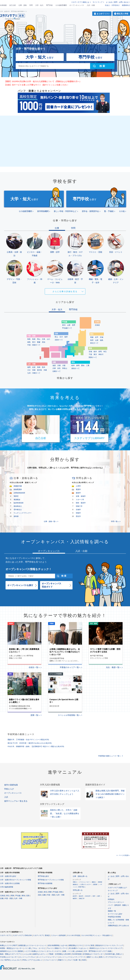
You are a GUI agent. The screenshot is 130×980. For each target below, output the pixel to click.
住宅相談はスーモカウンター (93, 954)
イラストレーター (84, 882)
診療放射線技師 (19, 493)
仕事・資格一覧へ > (51, 521)
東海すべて (75, 368)
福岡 (29, 367)
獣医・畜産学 (81, 503)
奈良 (59, 368)
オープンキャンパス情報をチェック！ (29, 569)
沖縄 (45, 370)
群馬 (100, 352)
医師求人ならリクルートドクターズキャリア (106, 948)
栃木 (95, 352)
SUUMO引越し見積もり (114, 954)
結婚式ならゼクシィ (40, 954)
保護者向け (126, 5)
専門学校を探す (43, 876)
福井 (66, 337)
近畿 (2, 898)
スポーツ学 (80, 500)
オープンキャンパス (77, 5)
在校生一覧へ (34, 667)
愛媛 (39, 342)
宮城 (102, 337)
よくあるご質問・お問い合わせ (117, 2)
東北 (8, 896)
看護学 (78, 489)
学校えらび (9, 789)
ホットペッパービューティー (47, 957)
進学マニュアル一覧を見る (16, 801)
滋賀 (54, 365)
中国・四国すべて (34, 345)
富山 (56, 337)
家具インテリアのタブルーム (110, 957)
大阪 (64, 365)
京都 (59, 365)
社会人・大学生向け (112, 5)
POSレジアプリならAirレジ (32, 960)
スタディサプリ (6, 935)
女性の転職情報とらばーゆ (57, 945)
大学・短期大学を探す (8, 876)
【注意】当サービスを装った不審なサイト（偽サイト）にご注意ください (36, 85)
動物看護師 (18, 489)
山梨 (69, 325)
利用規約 (111, 899)
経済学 (75, 896)
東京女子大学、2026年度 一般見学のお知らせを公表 (30, 743)
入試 (6, 797)
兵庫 (54, 368)
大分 (29, 370)
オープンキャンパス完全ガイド (52, 585)
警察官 (16, 496)
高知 (44, 342)
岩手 (97, 337)
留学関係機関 (43, 211)
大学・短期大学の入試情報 (10, 883)
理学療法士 (18, 510)
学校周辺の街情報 (114, 917)
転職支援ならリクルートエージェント (32, 945)
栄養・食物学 (81, 496)
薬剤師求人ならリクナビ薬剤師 (11, 951)
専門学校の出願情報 (45, 883)
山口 (48, 339)
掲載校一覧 (112, 911)
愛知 (83, 365)
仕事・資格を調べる (80, 876)
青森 (92, 337)
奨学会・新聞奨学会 (90, 211)
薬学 (99, 896)
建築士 (94, 882)
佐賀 (34, 367)
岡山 (39, 339)
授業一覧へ (35, 715)
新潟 (64, 325)
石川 (61, 337)
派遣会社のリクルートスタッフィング (109, 945)
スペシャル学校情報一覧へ (69, 715)
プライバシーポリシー (116, 902)
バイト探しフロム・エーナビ (35, 948)
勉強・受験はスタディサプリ (11, 954)
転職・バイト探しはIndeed (73, 951)
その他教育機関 (61, 5)
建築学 (78, 493)
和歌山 (65, 368)
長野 (74, 325)
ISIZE (84, 960)
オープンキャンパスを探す (20, 585)
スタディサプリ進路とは (80, 2)
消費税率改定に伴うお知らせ (118, 926)
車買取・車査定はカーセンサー (11, 948)
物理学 (75, 898)
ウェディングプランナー (23, 513)
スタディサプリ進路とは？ (118, 888)
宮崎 (34, 370)
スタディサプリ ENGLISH (22, 935)
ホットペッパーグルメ (27, 957)
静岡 (78, 365)
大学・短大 (39, 5)
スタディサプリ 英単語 (41, 935)
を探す (40, 57)
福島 (102, 340)
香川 (34, 342)
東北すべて (94, 343)
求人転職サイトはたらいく (79, 948)
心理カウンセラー (86, 884)
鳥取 (29, 339)
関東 (12, 896)
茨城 (90, 352)
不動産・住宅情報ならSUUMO (60, 954)
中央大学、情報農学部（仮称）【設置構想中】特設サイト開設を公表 (36, 746)
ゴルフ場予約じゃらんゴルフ (11, 960)
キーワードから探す (115, 914)
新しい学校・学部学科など (65, 211)
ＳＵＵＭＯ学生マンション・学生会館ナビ (97, 935)
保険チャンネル (92, 957)
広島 (44, 339)
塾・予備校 (109, 211)
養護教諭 (17, 500)
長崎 (39, 367)
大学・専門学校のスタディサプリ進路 (98, 951)
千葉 (90, 354)
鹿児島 (40, 370)
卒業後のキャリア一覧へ (70, 667)
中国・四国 (9, 898)
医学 (94, 896)
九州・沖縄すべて (34, 373)
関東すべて (93, 357)
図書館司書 (18, 486)
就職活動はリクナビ (76, 945)
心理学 (78, 486)
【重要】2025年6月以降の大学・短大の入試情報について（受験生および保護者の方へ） (43, 81)
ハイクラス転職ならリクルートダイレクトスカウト (43, 951)
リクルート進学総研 (58, 935)
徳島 (29, 342)
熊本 (44, 367)
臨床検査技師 (19, 503)
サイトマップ (98, 2)
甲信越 (18, 896)
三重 (88, 365)
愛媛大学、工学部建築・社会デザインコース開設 (28, 740)
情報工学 (79, 506)
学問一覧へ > (116, 521)
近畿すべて (57, 371)
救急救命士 (18, 506)
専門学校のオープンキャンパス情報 (51, 880)
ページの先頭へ (124, 855)
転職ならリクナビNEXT (9, 945)
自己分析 (13, 5)
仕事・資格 (23, 5)
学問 (31, 5)
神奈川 (101, 354)
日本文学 (88, 896)
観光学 (81, 896)
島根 (34, 339)
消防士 (75, 882)
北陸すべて (59, 340)
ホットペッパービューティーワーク (72, 957)
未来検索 (3, 5)
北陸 (28, 896)
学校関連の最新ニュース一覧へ (110, 756)
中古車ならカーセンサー (9, 957)
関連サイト (62, 960)
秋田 (92, 340)
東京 (95, 354)
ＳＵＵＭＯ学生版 (73, 935)
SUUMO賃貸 (77, 954)
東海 (23, 896)
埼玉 (105, 352)
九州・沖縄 (18, 898)
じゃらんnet (27, 954)
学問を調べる (78, 890)
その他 (122, 211)
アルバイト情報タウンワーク (57, 948)
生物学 (78, 510)
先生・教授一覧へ (114, 667)
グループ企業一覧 (74, 960)
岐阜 (73, 365)
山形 (97, 340)
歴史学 (78, 516)
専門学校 (49, 5)
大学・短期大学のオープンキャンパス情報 (16, 880)
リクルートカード (50, 960)
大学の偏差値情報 (7, 887)
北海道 (97, 325)
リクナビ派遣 (89, 945)
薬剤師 (16, 516)
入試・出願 (91, 5)
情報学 (78, 513)
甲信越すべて (67, 328)
